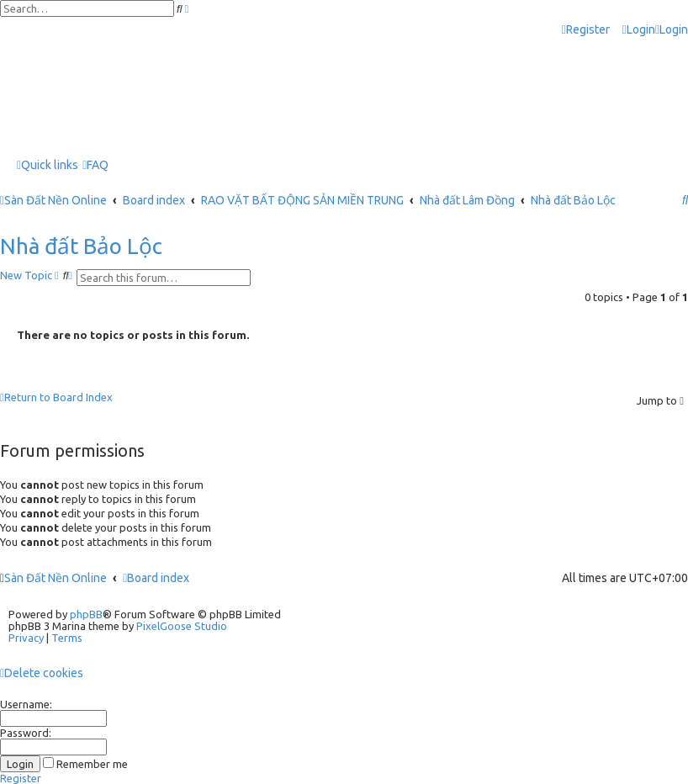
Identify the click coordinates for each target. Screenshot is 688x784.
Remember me (85, 764)
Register (21, 778)
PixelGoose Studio (182, 626)
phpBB (86, 614)
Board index (156, 578)
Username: (26, 704)
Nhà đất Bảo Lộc (81, 246)
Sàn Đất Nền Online (56, 578)
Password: (26, 733)
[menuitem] (639, 30)
